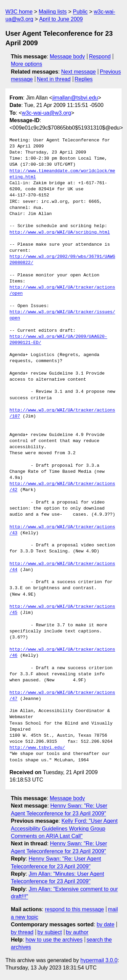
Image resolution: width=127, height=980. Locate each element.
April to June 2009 (61, 19)
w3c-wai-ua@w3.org (47, 113)
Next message (79, 72)
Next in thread (54, 79)
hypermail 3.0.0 (99, 960)
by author (77, 932)
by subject (50, 932)
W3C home (19, 12)
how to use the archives (54, 940)
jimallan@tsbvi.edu (75, 98)
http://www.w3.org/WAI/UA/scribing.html (60, 233)
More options (27, 64)
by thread (22, 932)
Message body (67, 57)
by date (105, 924)
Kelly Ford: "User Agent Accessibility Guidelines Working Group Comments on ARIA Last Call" (64, 828)
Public (80, 12)
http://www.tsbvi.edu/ (37, 748)
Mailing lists (53, 12)
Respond (100, 57)
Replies (83, 79)
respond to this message (74, 909)
